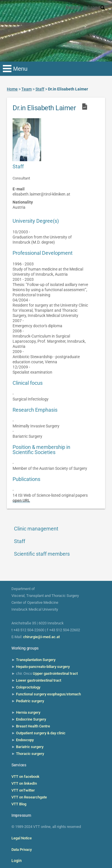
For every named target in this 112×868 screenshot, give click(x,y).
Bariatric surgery (30, 747)
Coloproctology (28, 687)
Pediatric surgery (30, 701)
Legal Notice (22, 838)
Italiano (90, 7)
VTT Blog (19, 804)
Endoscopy (25, 740)
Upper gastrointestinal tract (55, 673)
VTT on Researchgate (29, 797)
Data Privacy (22, 850)
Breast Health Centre (33, 726)
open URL (21, 500)
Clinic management (36, 529)
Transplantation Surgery (36, 660)
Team (27, 89)
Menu (20, 69)
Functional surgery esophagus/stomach (48, 694)
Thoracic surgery (30, 754)
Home (12, 89)
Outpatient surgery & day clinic (41, 733)
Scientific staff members (42, 554)
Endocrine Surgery (31, 719)
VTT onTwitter (23, 790)
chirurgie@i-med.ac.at (41, 637)
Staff (20, 541)
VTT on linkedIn (24, 783)
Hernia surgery (28, 712)
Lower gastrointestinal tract (39, 680)
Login (17, 861)
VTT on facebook (25, 777)
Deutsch (73, 7)
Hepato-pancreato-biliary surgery (43, 667)
